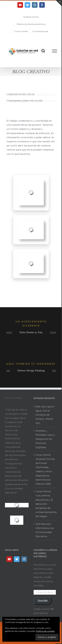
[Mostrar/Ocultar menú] (55, 51)
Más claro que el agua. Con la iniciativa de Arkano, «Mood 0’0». (45, 415)
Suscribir (43, 601)
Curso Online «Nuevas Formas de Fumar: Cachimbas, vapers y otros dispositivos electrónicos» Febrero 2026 (45, 469)
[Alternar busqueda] (43, 51)
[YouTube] (9, 559)
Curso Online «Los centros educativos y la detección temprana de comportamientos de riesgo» (46, 504)
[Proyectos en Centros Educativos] (31, 182)
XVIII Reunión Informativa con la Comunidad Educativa (45, 530)
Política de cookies (45, 631)
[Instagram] (24, 559)
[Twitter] (17, 559)
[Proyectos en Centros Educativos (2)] (31, 256)
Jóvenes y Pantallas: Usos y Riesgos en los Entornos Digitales (45, 439)
